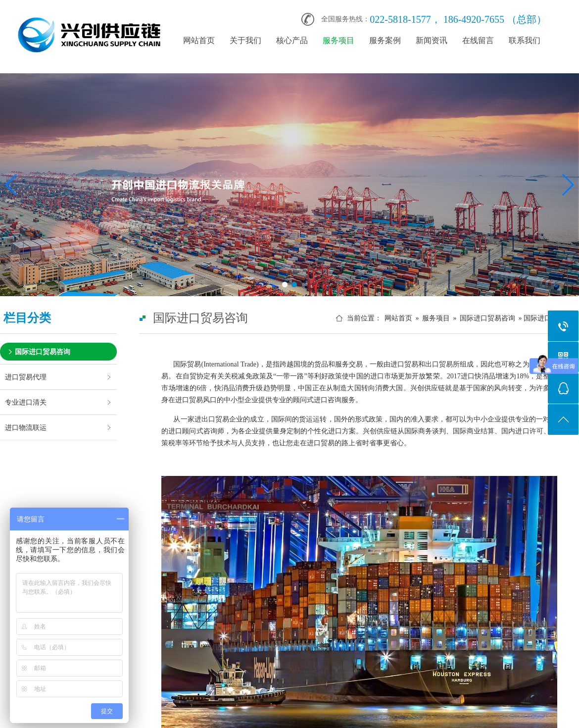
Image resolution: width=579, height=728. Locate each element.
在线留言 (478, 40)
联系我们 (525, 40)
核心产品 (292, 40)
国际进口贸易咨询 (43, 352)
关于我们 (245, 40)
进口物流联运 (26, 427)
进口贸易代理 (26, 377)
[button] (285, 285)
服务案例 (385, 40)
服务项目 (338, 40)
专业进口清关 (26, 402)
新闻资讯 (432, 40)
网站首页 (199, 40)
